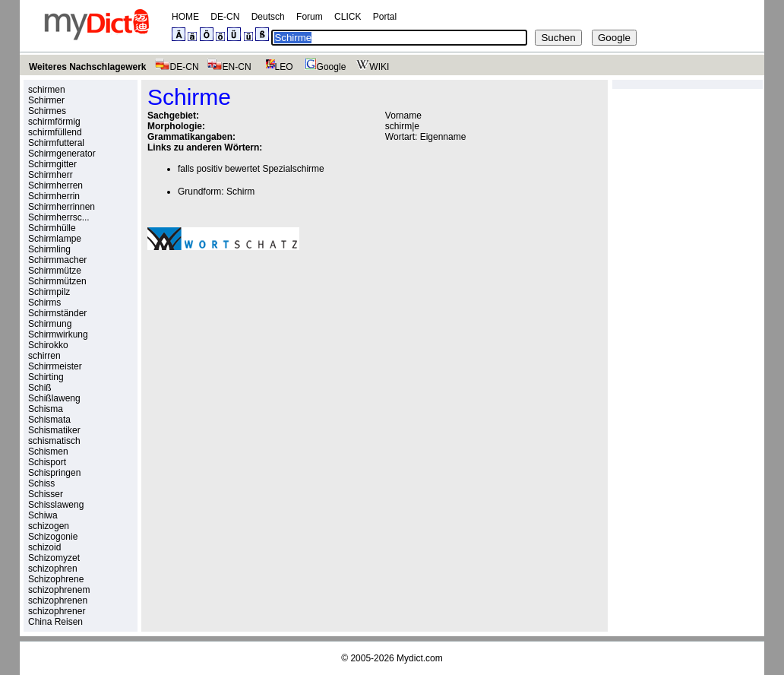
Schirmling (49, 249)
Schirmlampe (55, 239)
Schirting (46, 377)
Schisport (47, 462)
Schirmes (47, 111)
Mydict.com (420, 658)
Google (324, 67)
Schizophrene (56, 579)
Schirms (44, 303)
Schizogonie (53, 537)
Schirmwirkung (58, 334)
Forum (310, 17)
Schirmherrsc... (59, 217)
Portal (385, 17)
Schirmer (46, 100)
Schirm (240, 192)
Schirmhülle (52, 228)
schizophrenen (58, 601)
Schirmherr (51, 175)
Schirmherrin (54, 196)
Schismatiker (54, 430)
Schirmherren (55, 185)
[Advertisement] (275, 367)
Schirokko (48, 345)
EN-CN (229, 67)
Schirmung (50, 324)
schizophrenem (59, 590)
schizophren (53, 569)
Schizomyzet (54, 558)
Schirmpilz (49, 292)
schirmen (47, 90)
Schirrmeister (55, 366)
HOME (185, 17)
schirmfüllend (55, 132)
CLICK (348, 17)
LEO (276, 67)
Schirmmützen (57, 281)
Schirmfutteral (56, 143)
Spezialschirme (293, 169)
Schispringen (54, 473)
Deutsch (268, 17)
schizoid (44, 547)
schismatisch (54, 441)
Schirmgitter (52, 164)
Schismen (48, 452)
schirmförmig (54, 122)
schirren (44, 356)
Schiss (41, 483)
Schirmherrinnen (62, 207)
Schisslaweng (56, 505)
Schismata (49, 420)
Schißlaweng (54, 398)
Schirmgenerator (62, 154)
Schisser (46, 494)
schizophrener (57, 611)
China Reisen (55, 622)
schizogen (49, 526)
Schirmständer (57, 313)
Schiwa (43, 515)
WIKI (371, 67)
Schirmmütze (55, 271)
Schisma (46, 409)
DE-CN (225, 17)
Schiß (40, 388)
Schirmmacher (57, 260)
